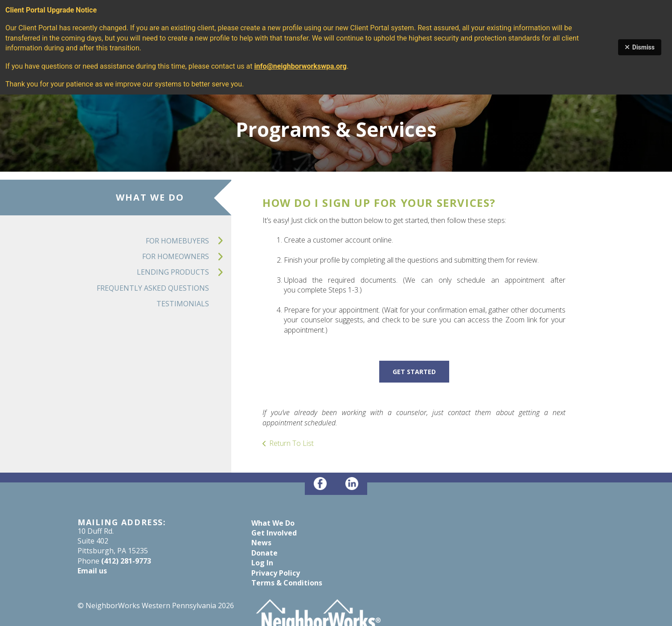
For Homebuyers (188, 241)
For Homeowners (187, 257)
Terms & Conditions (287, 583)
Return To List (291, 443)
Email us (92, 571)
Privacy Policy (276, 573)
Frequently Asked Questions (153, 288)
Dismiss (640, 47)
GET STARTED (414, 372)
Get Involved (274, 533)
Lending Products (184, 272)
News (261, 543)
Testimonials (183, 304)
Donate (264, 553)
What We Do (273, 523)
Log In (262, 563)
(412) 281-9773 (126, 561)
